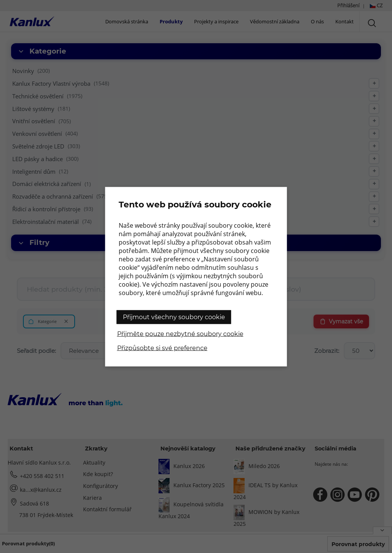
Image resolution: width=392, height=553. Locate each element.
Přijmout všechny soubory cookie (174, 317)
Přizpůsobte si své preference (162, 348)
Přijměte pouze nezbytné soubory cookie (180, 334)
